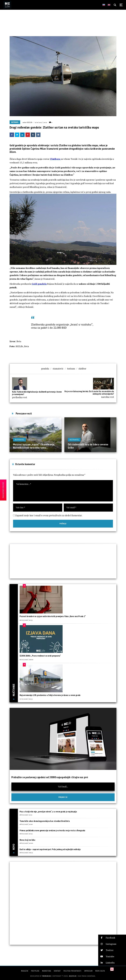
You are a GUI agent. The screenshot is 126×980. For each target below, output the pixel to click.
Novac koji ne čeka (27, 840)
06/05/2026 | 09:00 (26, 659)
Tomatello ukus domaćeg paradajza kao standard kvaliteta (45, 821)
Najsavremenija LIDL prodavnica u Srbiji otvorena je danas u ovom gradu (50, 695)
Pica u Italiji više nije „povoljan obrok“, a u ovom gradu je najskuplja (48, 812)
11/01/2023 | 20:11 (41, 122)
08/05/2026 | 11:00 (26, 824)
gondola (45, 369)
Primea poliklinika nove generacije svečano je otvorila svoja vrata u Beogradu (52, 830)
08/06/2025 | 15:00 (35, 440)
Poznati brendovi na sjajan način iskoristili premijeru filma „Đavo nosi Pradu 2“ (53, 616)
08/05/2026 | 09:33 (26, 852)
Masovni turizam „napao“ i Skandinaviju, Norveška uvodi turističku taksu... (34, 446)
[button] (112, 938)
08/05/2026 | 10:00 (26, 843)
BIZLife (30, 122)
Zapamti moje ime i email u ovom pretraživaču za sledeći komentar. (49, 515)
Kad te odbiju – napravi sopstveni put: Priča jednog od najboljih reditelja (50, 849)
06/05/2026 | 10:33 (26, 620)
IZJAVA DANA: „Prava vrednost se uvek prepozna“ (40, 656)
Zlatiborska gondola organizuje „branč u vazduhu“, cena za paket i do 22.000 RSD (62, 326)
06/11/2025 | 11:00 (89, 440)
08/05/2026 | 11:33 (26, 815)
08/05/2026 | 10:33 (26, 834)
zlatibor (82, 369)
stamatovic (58, 369)
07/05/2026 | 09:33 (26, 699)
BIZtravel (15, 122)
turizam (71, 369)
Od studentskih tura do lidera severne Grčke (88, 446)
